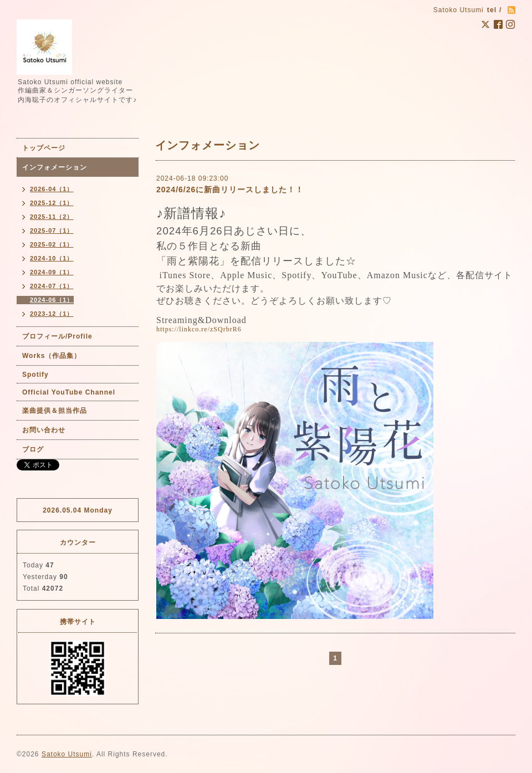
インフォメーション (55, 167)
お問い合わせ (44, 430)
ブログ (33, 449)
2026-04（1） (52, 189)
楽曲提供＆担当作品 (55, 411)
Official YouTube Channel (69, 392)
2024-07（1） (52, 286)
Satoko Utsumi (67, 754)
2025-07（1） (52, 231)
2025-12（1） (52, 203)
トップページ (44, 148)
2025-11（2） (52, 217)
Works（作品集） (52, 356)
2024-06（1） (52, 300)
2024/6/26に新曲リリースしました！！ (230, 190)
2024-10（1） (52, 258)
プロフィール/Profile (57, 336)
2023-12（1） (52, 314)
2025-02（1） (52, 244)
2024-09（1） (52, 272)
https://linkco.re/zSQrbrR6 (199, 329)
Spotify (35, 375)
